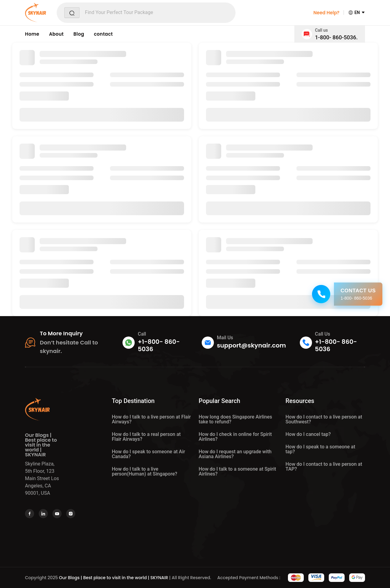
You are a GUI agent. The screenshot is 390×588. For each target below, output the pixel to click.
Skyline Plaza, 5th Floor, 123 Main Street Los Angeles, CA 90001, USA (42, 478)
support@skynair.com (252, 345)
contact (103, 34)
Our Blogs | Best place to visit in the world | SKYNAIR (114, 578)
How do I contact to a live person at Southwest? (324, 419)
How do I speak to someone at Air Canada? (148, 454)
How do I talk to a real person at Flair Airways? (146, 437)
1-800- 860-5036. (336, 37)
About (56, 34)
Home (32, 34)
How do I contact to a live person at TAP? (324, 467)
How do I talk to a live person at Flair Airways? (151, 419)
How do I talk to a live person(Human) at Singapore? (145, 471)
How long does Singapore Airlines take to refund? (235, 419)
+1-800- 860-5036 (159, 345)
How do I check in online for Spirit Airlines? (235, 437)
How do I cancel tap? (308, 434)
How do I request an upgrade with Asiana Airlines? (235, 454)
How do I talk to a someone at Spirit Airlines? (237, 471)
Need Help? (326, 13)
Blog (79, 34)
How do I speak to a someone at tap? (320, 449)
